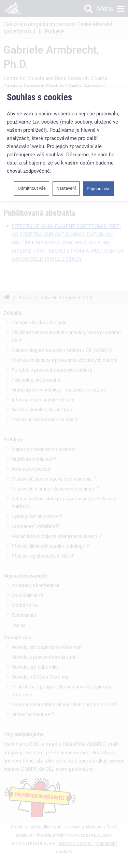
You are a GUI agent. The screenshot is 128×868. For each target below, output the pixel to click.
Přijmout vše (99, 186)
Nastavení (66, 186)
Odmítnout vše (32, 186)
